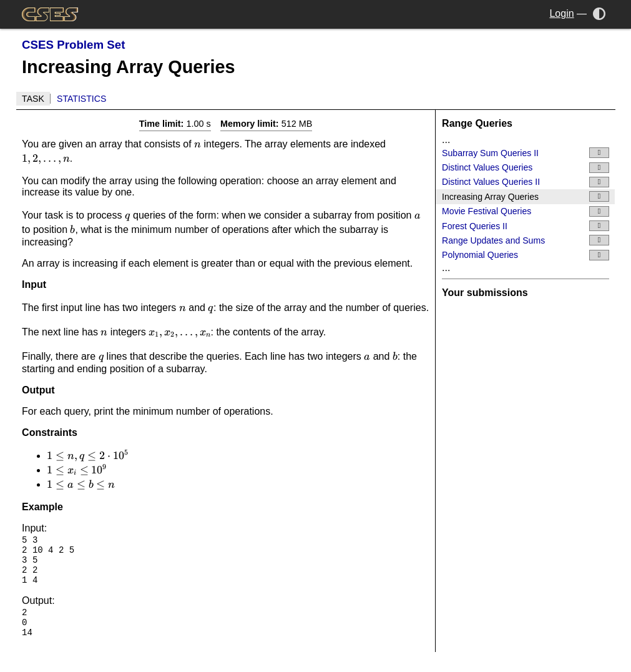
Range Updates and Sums (526, 240)
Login (561, 13)
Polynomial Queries (526, 255)
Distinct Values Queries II (526, 182)
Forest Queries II (526, 226)
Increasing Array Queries (526, 196)
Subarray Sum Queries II (526, 153)
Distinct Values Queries (526, 168)
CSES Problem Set (73, 45)
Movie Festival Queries (526, 211)
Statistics (81, 99)
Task (33, 99)
